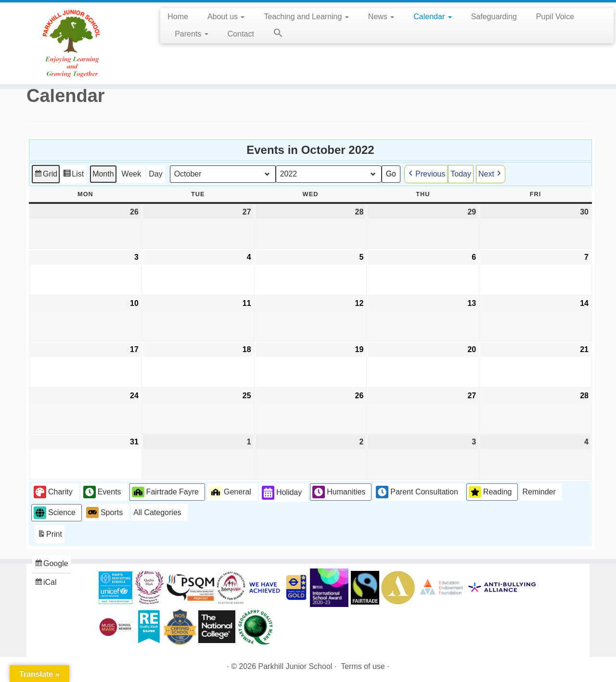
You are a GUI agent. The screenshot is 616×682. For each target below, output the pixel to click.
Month (103, 173)
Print (50, 536)
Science (55, 512)
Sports (104, 512)
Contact (241, 34)
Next (491, 174)
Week (132, 173)
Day (155, 173)
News (381, 17)
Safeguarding (494, 17)
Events (102, 492)
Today (461, 173)
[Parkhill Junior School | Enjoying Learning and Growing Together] (71, 43)
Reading (490, 492)
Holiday (282, 493)
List (73, 175)
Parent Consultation (417, 492)
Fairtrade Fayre (165, 492)
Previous (426, 174)
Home (178, 17)
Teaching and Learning (306, 17)
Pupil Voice (555, 17)
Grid (45, 175)
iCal (47, 584)
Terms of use (363, 666)
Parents (192, 34)
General (230, 492)
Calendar (432, 17)
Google (51, 565)
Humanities (339, 492)
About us (226, 17)
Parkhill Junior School (295, 666)
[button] (273, 35)
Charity (53, 492)
